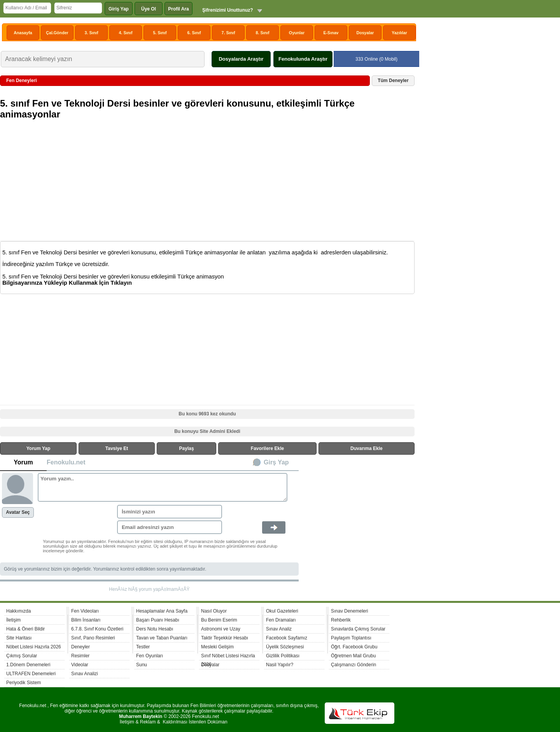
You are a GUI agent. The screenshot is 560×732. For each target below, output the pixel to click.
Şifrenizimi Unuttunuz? (228, 10)
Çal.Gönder (57, 33)
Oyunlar (297, 33)
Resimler (80, 656)
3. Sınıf (92, 33)
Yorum (23, 462)
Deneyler (80, 647)
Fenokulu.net (66, 462)
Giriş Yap (119, 9)
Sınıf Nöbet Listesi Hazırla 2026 (228, 657)
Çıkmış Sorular (22, 656)
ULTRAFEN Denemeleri (31, 674)
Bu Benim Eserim (219, 620)
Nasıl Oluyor (214, 611)
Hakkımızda (18, 611)
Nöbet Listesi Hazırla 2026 (34, 647)
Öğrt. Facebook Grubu (354, 647)
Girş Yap (276, 462)
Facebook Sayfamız (287, 638)
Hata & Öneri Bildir (25, 629)
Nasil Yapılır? (280, 665)
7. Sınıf (228, 33)
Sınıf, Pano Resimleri (93, 638)
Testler (143, 647)
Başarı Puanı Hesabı (158, 620)
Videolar (80, 665)
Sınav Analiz (279, 629)
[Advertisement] (208, 185)
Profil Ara (178, 9)
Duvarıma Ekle (367, 448)
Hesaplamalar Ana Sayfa (162, 611)
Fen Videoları (85, 611)
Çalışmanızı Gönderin (353, 665)
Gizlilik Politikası (283, 656)
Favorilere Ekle (267, 448)
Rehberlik (341, 620)
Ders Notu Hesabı (155, 629)
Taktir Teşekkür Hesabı (225, 638)
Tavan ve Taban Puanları (162, 638)
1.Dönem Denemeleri (28, 665)
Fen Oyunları (150, 656)
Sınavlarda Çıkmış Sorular (358, 629)
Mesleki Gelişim (217, 647)
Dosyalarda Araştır (241, 59)
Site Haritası (19, 638)
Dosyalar (365, 33)
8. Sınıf (263, 33)
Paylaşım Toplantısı (351, 638)
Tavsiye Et (117, 448)
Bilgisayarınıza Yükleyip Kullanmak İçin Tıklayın (67, 283)
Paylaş (187, 448)
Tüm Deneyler (393, 81)
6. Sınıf (194, 33)
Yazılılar (399, 33)
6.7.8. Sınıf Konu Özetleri (97, 629)
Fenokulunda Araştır (303, 59)
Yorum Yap (38, 448)
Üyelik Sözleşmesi (285, 647)
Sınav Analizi (85, 674)
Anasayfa (23, 33)
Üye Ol (149, 9)
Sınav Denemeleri (349, 611)
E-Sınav (331, 33)
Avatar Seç (18, 512)
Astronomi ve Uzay (221, 629)
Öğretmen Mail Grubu (353, 656)
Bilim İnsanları (86, 620)
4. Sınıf (126, 33)
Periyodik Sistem (24, 683)
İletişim (13, 620)
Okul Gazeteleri (282, 611)
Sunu (142, 665)
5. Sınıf (160, 33)
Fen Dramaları (281, 620)
